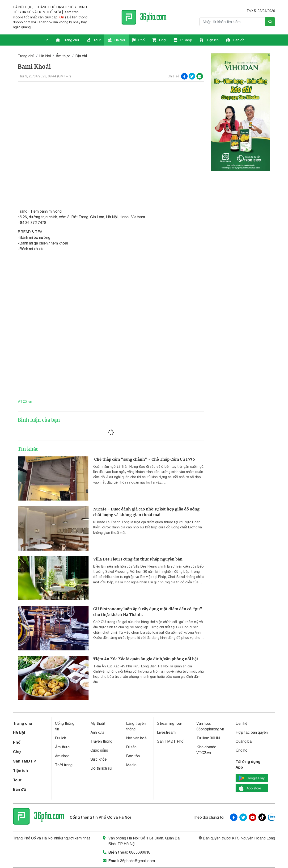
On (46, 40)
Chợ (159, 40)
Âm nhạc (62, 756)
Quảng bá (244, 741)
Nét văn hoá (136, 738)
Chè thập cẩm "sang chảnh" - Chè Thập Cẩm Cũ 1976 (144, 459)
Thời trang (64, 765)
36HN (215, 738)
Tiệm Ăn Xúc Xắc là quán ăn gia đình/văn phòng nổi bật (146, 659)
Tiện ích (209, 40)
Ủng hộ (241, 750)
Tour (93, 40)
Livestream (166, 732)
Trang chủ (67, 40)
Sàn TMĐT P (25, 761)
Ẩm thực (63, 56)
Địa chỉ (81, 56)
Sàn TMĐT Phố (170, 741)
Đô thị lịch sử (101, 768)
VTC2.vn (25, 401)
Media (131, 765)
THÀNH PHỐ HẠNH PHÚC (56, 7)
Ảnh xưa (97, 732)
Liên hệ (241, 723)
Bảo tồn (133, 756)
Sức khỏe (99, 759)
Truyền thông (101, 741)
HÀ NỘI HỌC (23, 7)
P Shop (183, 40)
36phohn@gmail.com (138, 861)
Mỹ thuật (98, 723)
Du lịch (61, 738)
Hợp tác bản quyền (252, 732)
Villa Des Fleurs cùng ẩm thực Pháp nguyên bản (138, 559)
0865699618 (140, 852)
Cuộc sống (99, 750)
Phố (139, 40)
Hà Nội (116, 40)
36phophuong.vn (210, 729)
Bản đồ (235, 40)
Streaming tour (169, 723)
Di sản (131, 747)
